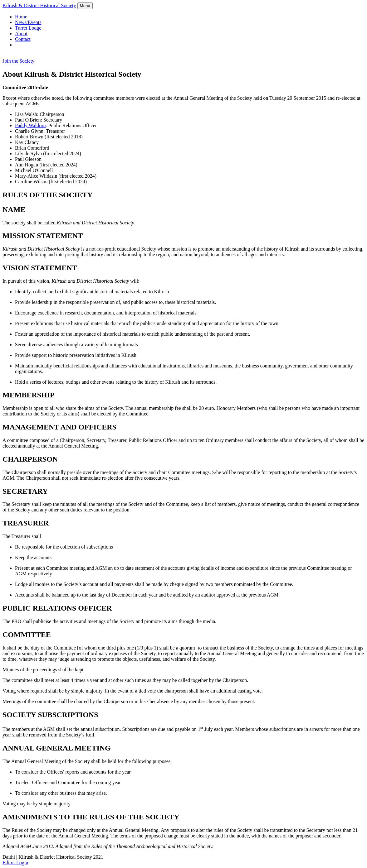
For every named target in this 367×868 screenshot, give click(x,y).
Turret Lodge (28, 28)
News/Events (28, 22)
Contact (23, 39)
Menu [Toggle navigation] (85, 6)
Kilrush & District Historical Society (39, 5)
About (21, 34)
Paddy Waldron (30, 125)
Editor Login (15, 863)
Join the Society (18, 61)
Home (21, 17)
